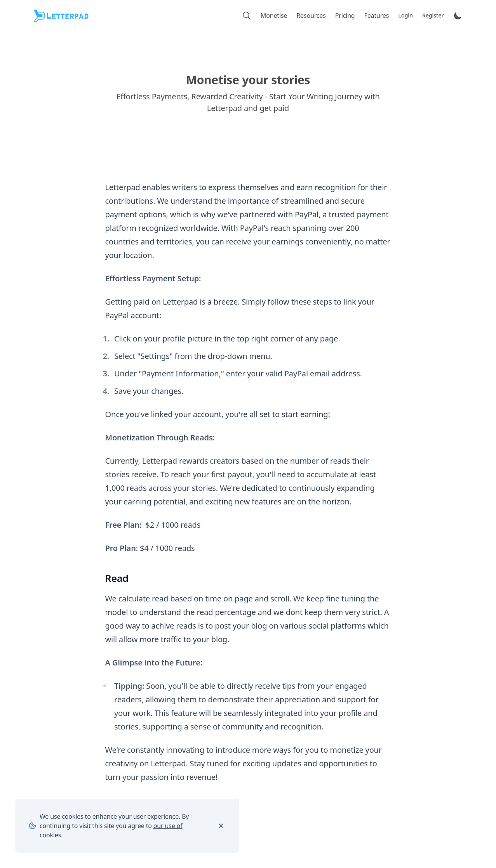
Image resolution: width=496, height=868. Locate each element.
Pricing (345, 16)
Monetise (274, 16)
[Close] (221, 826)
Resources (311, 16)
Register (433, 15)
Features (377, 16)
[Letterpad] (62, 16)
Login (406, 15)
